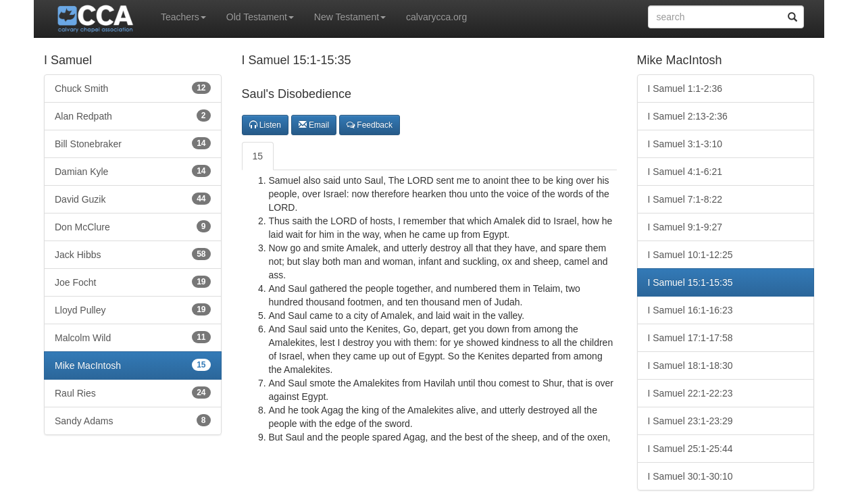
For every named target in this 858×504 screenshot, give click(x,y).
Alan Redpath (133, 116)
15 (258, 156)
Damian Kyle (133, 171)
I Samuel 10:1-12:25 (690, 255)
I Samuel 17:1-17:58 (690, 338)
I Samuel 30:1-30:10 (690, 476)
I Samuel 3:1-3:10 (685, 144)
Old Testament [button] (260, 17)
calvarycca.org (436, 17)
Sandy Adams (133, 420)
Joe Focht (133, 282)
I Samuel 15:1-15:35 (690, 282)
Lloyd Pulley (133, 309)
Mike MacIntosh (133, 365)
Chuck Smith (133, 88)
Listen (265, 125)
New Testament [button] (350, 17)
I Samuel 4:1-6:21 (685, 172)
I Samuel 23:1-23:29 (690, 421)
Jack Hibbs (133, 254)
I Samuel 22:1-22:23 (690, 393)
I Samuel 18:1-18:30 (690, 366)
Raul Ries (133, 393)
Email (314, 125)
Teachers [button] (183, 17)
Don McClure (133, 226)
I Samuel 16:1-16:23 (690, 310)
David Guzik (133, 199)
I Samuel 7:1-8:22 (685, 199)
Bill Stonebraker (133, 143)
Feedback (370, 125)
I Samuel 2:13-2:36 (688, 116)
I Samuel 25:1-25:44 (690, 449)
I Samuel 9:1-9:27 (685, 227)
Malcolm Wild (133, 337)
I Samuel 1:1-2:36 (685, 89)
